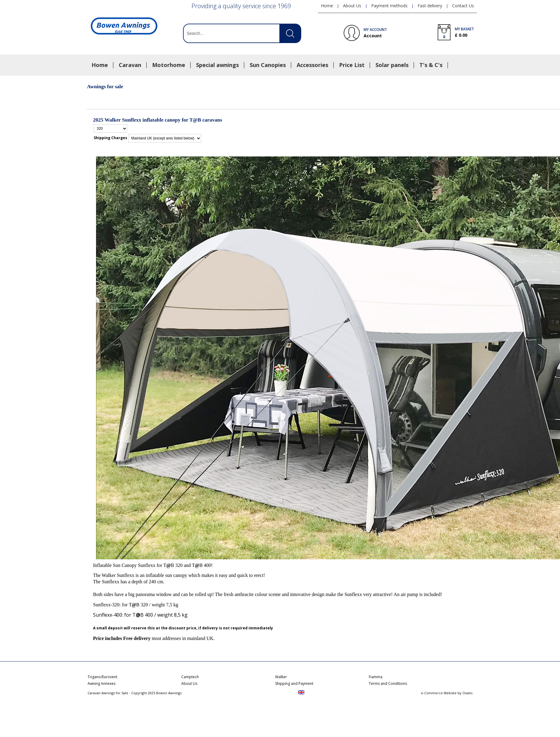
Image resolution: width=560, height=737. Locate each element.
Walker (281, 677)
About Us (352, 6)
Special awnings (217, 65)
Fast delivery (430, 6)
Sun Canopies (268, 65)
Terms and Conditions (388, 683)
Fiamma (376, 677)
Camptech (190, 677)
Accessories (312, 65)
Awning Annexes (102, 683)
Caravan (130, 65)
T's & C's (431, 65)
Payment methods (389, 6)
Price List (352, 65)
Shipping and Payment (294, 683)
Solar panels (392, 65)
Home (100, 65)
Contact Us (463, 6)
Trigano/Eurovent (102, 677)
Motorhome (169, 65)
